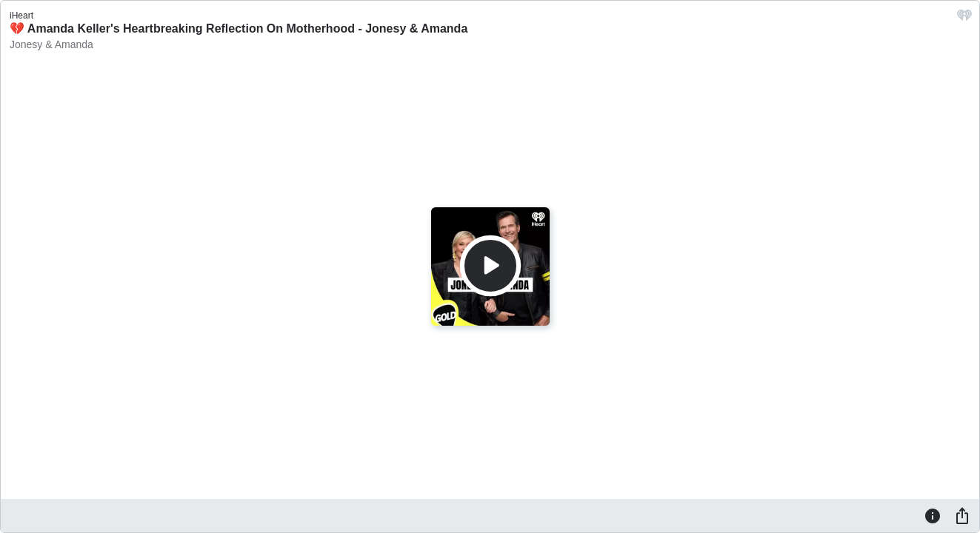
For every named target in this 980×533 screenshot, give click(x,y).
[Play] (490, 266)
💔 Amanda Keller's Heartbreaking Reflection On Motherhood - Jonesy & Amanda (239, 29)
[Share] (962, 515)
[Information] (933, 515)
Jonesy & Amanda (51, 44)
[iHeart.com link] (964, 19)
